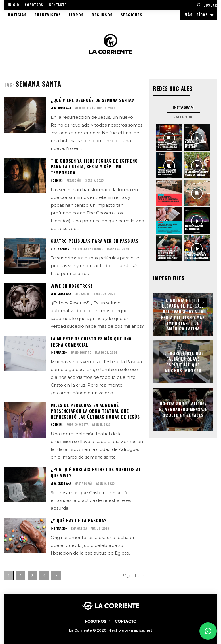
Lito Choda (81, 292)
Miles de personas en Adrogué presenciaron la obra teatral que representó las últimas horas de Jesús (95, 409)
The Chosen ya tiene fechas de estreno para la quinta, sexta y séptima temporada (94, 166)
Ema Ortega (78, 526)
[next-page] (56, 573)
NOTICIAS (57, 180)
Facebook (183, 117)
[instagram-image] (169, 137)
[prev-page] (193, 302)
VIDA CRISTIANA (60, 108)
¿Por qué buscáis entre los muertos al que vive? (95, 470)
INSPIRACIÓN (59, 351)
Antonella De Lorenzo (87, 248)
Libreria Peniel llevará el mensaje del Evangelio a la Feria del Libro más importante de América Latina (183, 314)
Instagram (183, 107)
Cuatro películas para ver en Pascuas (94, 240)
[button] (207, 5)
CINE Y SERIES (60, 248)
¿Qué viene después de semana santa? (92, 100)
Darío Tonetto (81, 351)
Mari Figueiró (83, 108)
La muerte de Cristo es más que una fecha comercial (97, 340)
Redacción (73, 179)
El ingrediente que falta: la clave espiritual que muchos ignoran (183, 361)
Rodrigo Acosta (77, 422)
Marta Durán (83, 481)
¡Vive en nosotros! (71, 285)
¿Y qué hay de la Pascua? (78, 518)
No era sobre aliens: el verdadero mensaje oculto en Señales (183, 409)
